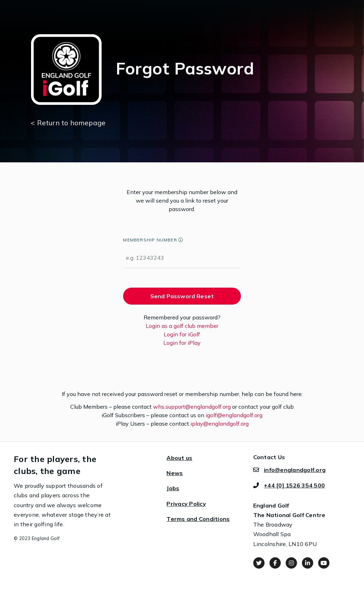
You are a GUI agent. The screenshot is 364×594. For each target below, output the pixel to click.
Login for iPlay (182, 343)
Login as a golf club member (182, 326)
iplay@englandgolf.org (220, 424)
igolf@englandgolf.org (234, 415)
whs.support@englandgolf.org (192, 407)
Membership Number (150, 240)
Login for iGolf (182, 334)
